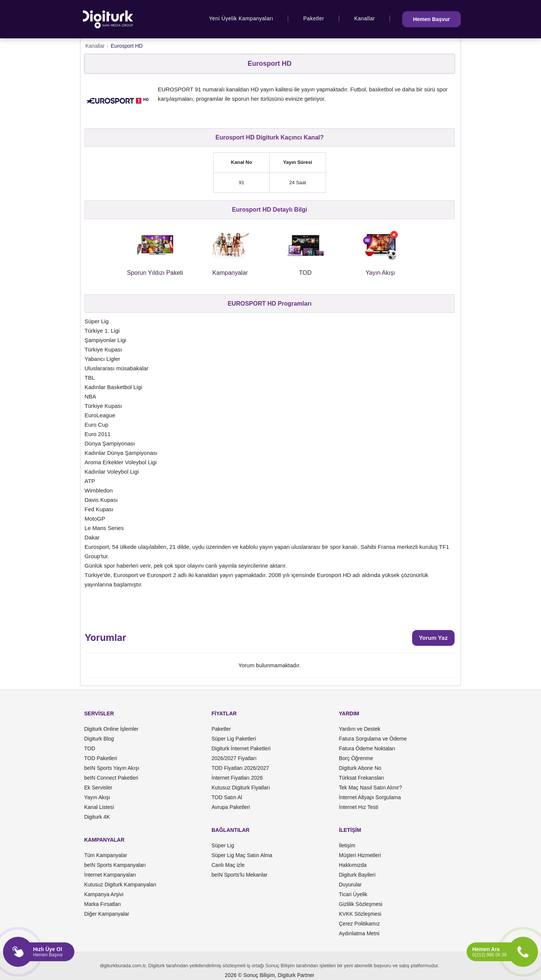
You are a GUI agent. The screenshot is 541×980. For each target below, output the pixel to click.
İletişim (347, 845)
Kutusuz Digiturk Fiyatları (241, 788)
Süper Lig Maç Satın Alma (242, 855)
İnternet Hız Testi (359, 807)
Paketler (314, 18)
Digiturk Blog (99, 739)
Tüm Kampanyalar (106, 855)
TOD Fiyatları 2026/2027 (240, 768)
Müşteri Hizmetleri (360, 855)
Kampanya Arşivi (104, 894)
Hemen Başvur (431, 19)
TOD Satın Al (227, 797)
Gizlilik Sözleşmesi (361, 904)
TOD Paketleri (101, 758)
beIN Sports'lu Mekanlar (240, 875)
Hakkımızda (353, 865)
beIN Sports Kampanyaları (115, 865)
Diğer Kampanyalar (107, 914)
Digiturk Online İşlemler (111, 729)
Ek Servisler (98, 788)
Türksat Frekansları (362, 778)
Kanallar (365, 18)
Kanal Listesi (99, 807)
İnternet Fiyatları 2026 (237, 778)
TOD (90, 748)
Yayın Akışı (97, 797)
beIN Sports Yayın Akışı (112, 768)
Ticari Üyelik (353, 894)
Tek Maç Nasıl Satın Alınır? (370, 788)
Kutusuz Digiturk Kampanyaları (120, 885)
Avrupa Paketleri (231, 807)
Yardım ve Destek (360, 729)
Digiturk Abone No (360, 768)
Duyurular (350, 885)
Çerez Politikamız (359, 924)
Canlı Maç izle (228, 865)
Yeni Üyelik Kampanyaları (241, 18)
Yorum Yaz (433, 638)
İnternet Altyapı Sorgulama (370, 797)
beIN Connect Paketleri (111, 778)
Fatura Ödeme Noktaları (367, 748)
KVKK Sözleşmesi (360, 914)
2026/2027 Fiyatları (234, 758)
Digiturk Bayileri (357, 875)
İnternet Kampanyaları (110, 875)
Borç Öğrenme (356, 758)
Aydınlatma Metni (359, 933)
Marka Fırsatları (103, 904)
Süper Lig (223, 845)
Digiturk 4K (97, 817)
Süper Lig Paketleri (234, 739)
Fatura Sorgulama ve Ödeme (373, 739)
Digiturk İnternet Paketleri (241, 748)
